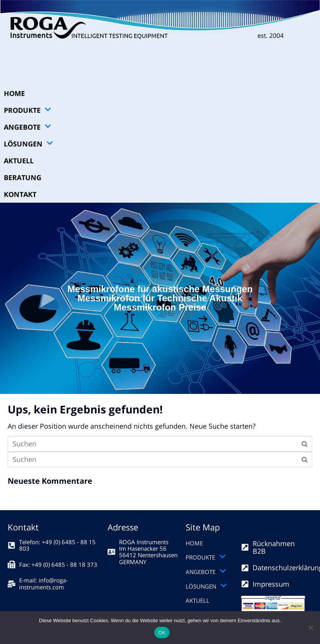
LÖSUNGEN (29, 144)
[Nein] (310, 628)
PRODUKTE (28, 110)
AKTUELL (19, 161)
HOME (14, 93)
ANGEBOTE (28, 127)
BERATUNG (23, 177)
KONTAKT (20, 194)
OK (162, 633)
